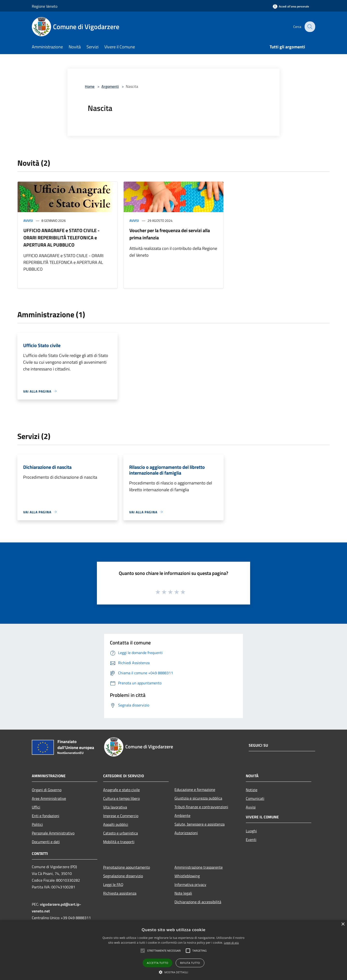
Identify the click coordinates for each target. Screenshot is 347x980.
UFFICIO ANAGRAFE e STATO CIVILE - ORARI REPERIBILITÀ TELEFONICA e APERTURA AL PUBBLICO (61, 238)
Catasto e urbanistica (120, 833)
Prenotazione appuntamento (127, 867)
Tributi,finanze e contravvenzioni (201, 807)
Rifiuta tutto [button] (190, 963)
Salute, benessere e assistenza (200, 824)
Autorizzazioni (186, 833)
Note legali (183, 893)
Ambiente (182, 815)
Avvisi (28, 220)
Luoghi (251, 831)
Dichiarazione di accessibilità (198, 902)
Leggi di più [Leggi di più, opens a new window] (231, 943)
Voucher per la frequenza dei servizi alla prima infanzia (170, 234)
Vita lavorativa (115, 807)
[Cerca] (309, 27)
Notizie (252, 790)
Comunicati (255, 798)
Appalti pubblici (116, 824)
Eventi (251, 840)
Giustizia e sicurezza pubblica (198, 798)
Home (90, 86)
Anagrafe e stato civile (121, 790)
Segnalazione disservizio (123, 876)
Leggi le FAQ (113, 885)
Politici (37, 824)
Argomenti (110, 86)
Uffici (36, 807)
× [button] (343, 924)
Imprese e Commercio (121, 816)
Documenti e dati (46, 842)
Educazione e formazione (195, 789)
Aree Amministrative (49, 798)
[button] (143, 951)
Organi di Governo (47, 790)
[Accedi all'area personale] (291, 6)
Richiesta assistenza (120, 893)
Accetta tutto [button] (157, 963)
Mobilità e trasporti (119, 842)
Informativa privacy (190, 885)
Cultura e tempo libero (121, 798)
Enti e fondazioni (46, 816)
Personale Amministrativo (53, 833)
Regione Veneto (45, 6)
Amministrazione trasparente (199, 867)
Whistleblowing (187, 876)
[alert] (173, 950)
